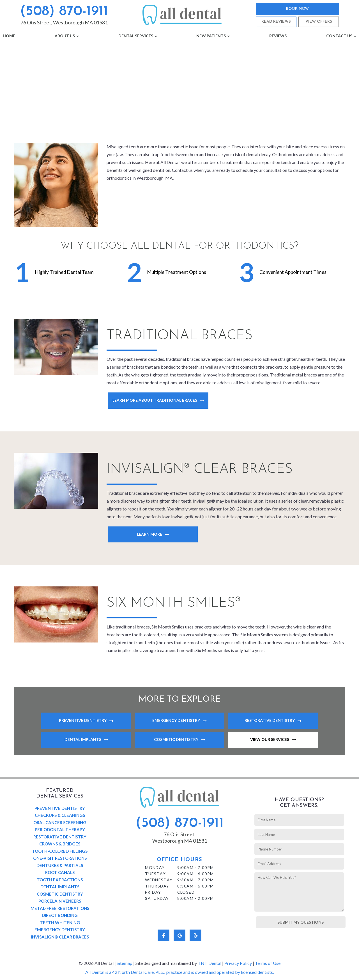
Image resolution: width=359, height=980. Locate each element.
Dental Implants (83, 739)
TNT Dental (210, 963)
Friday (153, 892)
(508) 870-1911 (64, 12)
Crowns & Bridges (60, 844)
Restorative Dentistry (270, 720)
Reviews (278, 36)
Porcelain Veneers (60, 901)
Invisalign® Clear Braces (60, 937)
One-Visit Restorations (60, 858)
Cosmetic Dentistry (176, 739)
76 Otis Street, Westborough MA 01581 (64, 22)
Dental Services (136, 36)
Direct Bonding (60, 915)
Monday (155, 867)
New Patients (211, 36)
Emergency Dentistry (176, 720)
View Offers (319, 22)
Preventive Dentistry (83, 720)
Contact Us (339, 36)
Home (9, 36)
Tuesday (155, 874)
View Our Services (270, 739)
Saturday (157, 898)
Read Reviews (276, 22)
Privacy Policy (238, 963)
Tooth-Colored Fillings (60, 851)
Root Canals (60, 872)
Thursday (157, 886)
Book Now (297, 9)
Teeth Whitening (60, 923)
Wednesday (159, 880)
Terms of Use (268, 963)
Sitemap (125, 963)
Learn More (149, 534)
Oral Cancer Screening (60, 822)
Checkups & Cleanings (60, 815)
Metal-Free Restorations (60, 908)
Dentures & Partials (60, 865)
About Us (65, 36)
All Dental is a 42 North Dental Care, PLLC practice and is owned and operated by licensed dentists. (179, 972)
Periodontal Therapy (60, 829)
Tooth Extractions (60, 880)
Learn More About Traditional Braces (155, 400)
